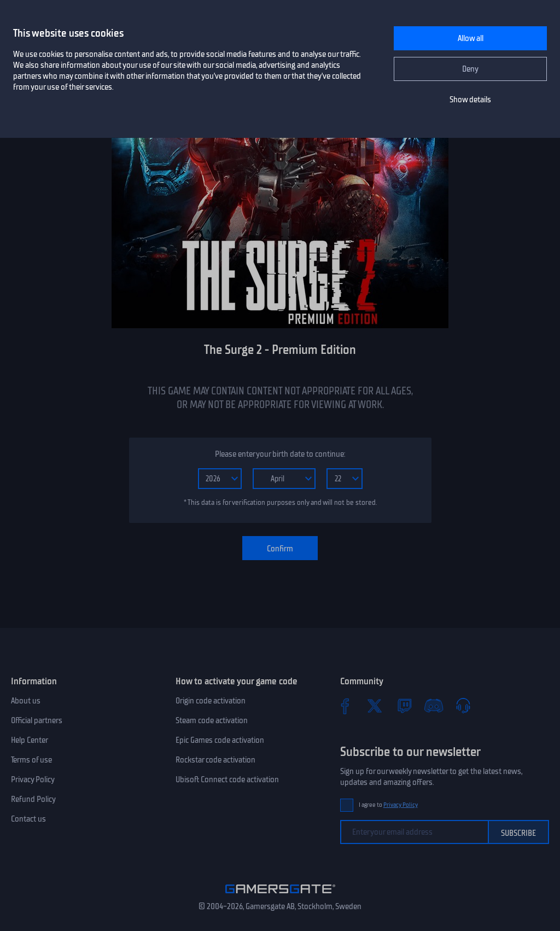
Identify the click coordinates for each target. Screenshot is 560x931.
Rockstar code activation (215, 760)
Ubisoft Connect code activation (227, 779)
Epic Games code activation (220, 740)
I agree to (388, 805)
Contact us (28, 819)
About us (26, 701)
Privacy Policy (33, 779)
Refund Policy (33, 799)
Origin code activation (211, 701)
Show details (470, 100)
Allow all (471, 38)
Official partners (37, 720)
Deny (470, 69)
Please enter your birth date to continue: (280, 454)
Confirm (280, 549)
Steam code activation (212, 720)
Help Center (30, 740)
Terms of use (31, 760)
